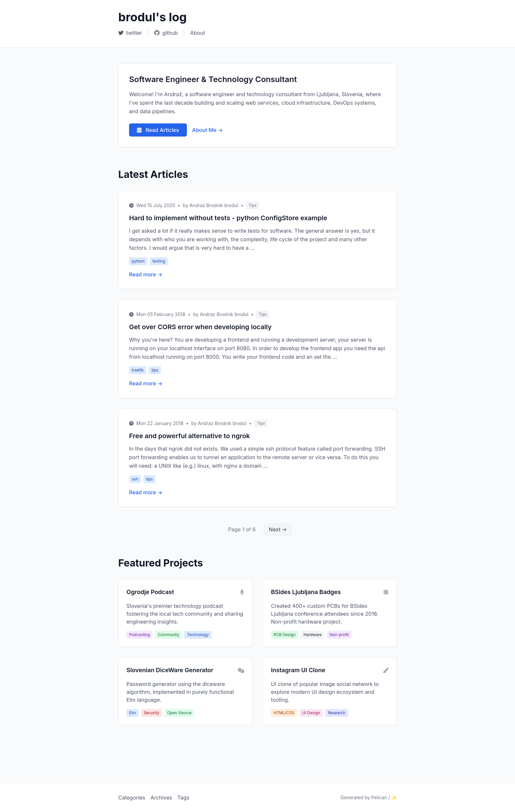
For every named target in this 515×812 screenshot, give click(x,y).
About (198, 33)
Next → (278, 529)
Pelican (379, 797)
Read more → (146, 274)
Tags (183, 798)
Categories (132, 798)
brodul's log (153, 17)
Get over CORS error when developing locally (200, 327)
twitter (130, 33)
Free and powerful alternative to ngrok (190, 436)
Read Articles (158, 130)
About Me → (208, 130)
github (166, 33)
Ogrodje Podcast (150, 592)
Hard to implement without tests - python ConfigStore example (228, 218)
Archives (161, 798)
